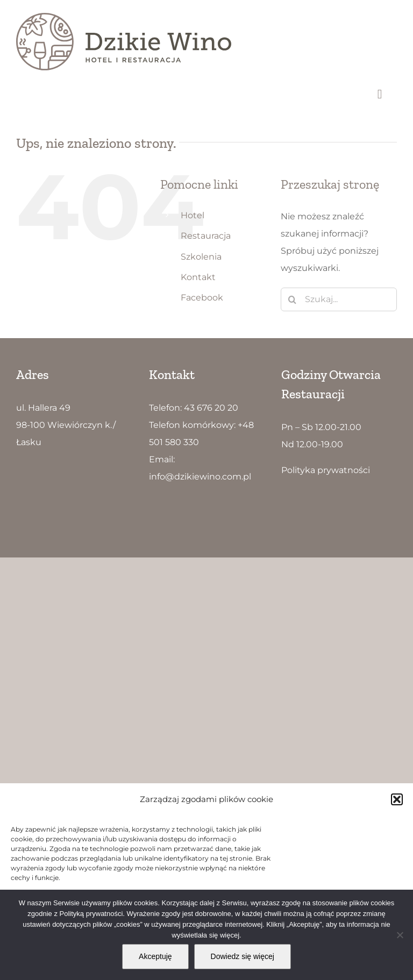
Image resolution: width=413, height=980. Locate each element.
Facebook (202, 298)
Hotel (193, 215)
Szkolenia (201, 257)
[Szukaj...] (339, 299)
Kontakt (198, 277)
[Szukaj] (293, 299)
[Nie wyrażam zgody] (400, 935)
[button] (397, 799)
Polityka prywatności (326, 470)
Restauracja (206, 236)
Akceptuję (155, 956)
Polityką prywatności (91, 914)
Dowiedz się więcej (243, 956)
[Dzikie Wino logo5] (124, 17)
